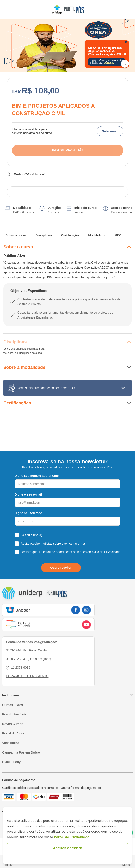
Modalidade (97, 235)
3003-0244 (14, 650)
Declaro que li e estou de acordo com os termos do (71, 552)
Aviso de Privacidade (106, 552)
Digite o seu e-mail (28, 494)
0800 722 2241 (17, 659)
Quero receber (61, 568)
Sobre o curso (16, 235)
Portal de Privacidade (72, 837)
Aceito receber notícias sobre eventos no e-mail (54, 544)
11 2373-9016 (18, 668)
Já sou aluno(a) (32, 535)
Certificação (70, 235)
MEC (118, 235)
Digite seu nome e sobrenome (37, 476)
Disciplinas (44, 235)
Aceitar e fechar (68, 848)
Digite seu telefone (28, 513)
